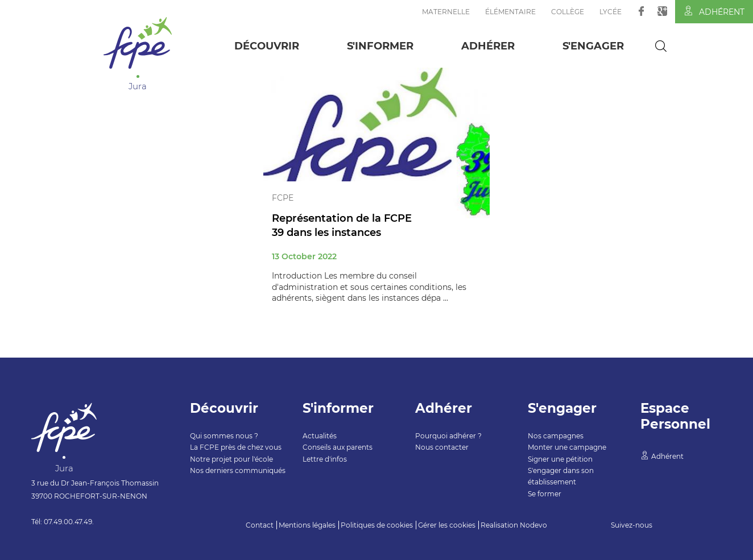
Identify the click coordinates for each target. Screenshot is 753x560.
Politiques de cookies (377, 525)
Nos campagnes (556, 436)
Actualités (320, 436)
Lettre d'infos (325, 459)
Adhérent (714, 11)
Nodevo (533, 525)
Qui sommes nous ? (224, 436)
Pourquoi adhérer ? (448, 436)
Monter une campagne (567, 447)
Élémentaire (510, 12)
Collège (568, 12)
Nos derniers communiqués (238, 470)
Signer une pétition (560, 459)
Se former (545, 494)
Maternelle (446, 12)
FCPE (283, 198)
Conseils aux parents (338, 447)
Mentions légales (307, 525)
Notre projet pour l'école (231, 459)
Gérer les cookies (447, 525)
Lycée (611, 12)
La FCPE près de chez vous (236, 447)
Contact (260, 525)
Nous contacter (442, 447)
